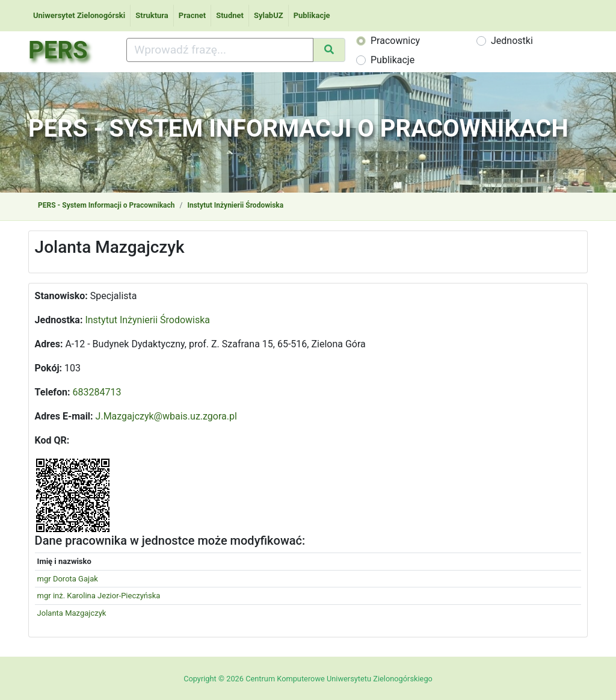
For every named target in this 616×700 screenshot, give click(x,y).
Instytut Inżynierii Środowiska (235, 205)
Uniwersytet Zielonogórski (79, 15)
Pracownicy (395, 41)
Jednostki (512, 41)
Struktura (152, 15)
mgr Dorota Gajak (68, 579)
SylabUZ (269, 15)
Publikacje (312, 15)
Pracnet (192, 15)
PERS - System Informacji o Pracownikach (106, 205)
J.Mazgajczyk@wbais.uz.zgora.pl (166, 416)
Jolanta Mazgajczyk (72, 613)
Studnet (230, 15)
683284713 (97, 392)
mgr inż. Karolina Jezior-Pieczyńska (99, 596)
